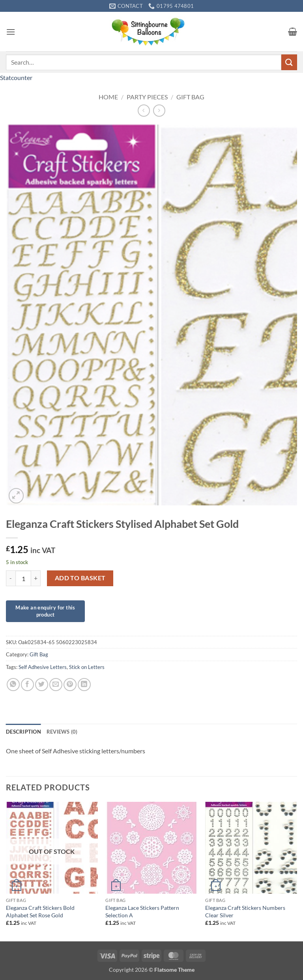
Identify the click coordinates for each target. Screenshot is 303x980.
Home (108, 97)
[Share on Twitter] (42, 685)
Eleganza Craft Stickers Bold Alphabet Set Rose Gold (40, 911)
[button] (11, 32)
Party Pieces (147, 97)
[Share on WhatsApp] (13, 685)
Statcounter (16, 77)
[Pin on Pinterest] (70, 685)
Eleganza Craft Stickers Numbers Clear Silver (245, 911)
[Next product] (144, 111)
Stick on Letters (87, 667)
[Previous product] (159, 111)
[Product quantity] (23, 578)
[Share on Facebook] (27, 685)
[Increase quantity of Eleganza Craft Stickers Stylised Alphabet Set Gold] (36, 578)
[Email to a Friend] (56, 685)
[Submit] (289, 62)
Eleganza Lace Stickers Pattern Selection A (142, 911)
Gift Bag (190, 97)
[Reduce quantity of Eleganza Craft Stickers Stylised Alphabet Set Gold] (11, 578)
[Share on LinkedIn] (84, 685)
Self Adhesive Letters (43, 667)
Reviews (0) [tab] (62, 732)
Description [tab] (23, 732)
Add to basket (80, 578)
